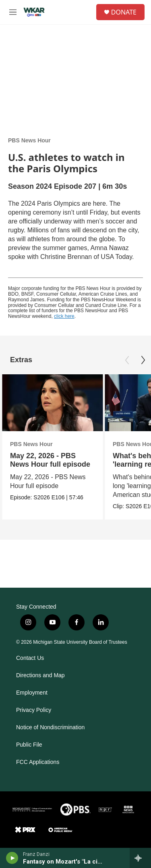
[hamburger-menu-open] (13, 12)
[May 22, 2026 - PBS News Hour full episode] (52, 403)
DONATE (124, 12)
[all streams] (140, 858)
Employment (32, 693)
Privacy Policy (34, 710)
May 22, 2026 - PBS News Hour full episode (50, 460)
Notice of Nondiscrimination (50, 727)
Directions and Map (40, 675)
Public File (29, 745)
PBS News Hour (29, 140)
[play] (12, 858)
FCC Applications (38, 762)
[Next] (143, 360)
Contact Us (30, 658)
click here (64, 316)
